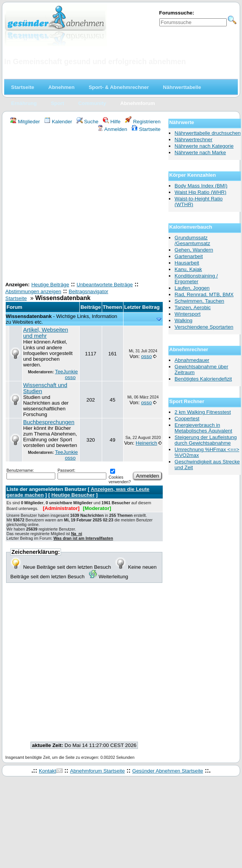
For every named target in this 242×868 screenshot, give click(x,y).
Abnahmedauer (192, 360)
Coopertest (187, 419)
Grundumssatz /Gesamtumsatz (192, 240)
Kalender (58, 122)
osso (70, 377)
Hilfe (112, 122)
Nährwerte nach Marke (200, 152)
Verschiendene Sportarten (204, 327)
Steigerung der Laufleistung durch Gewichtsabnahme (206, 440)
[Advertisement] (71, 208)
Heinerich (146, 443)
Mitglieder (25, 122)
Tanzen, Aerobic (193, 307)
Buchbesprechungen (49, 422)
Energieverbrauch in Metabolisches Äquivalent (203, 428)
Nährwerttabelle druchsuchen (208, 133)
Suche (88, 122)
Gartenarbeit (189, 256)
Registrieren (143, 122)
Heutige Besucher (73, 495)
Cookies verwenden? (120, 477)
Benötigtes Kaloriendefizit (203, 379)
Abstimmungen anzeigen (33, 291)
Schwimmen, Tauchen (199, 301)
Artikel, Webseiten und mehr (46, 333)
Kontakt (47, 771)
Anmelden (112, 129)
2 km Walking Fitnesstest (203, 412)
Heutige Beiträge (50, 285)
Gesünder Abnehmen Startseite (168, 771)
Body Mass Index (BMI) (201, 186)
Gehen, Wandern (194, 250)
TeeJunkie (66, 372)
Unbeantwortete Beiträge (105, 285)
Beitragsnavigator (88, 291)
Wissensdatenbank (29, 316)
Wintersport (188, 314)
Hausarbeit (187, 263)
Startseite (146, 129)
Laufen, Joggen (192, 288)
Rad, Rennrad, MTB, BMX (204, 294)
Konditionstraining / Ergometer (196, 279)
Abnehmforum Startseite (98, 771)
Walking (184, 320)
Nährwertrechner (193, 140)
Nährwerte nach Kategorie (204, 146)
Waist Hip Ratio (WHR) (200, 192)
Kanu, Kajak (188, 269)
